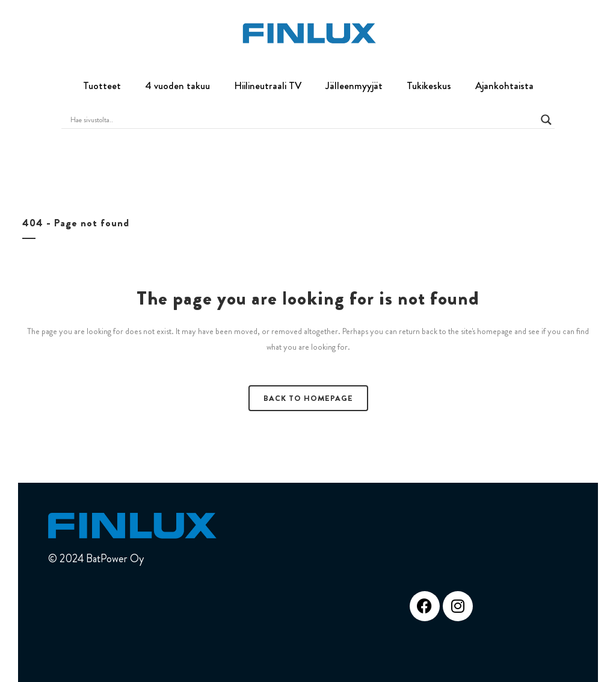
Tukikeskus (429, 85)
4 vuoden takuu (177, 85)
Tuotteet (102, 85)
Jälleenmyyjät (354, 85)
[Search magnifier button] (546, 120)
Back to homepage (308, 398)
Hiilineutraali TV (268, 85)
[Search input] (302, 120)
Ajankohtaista (504, 85)
